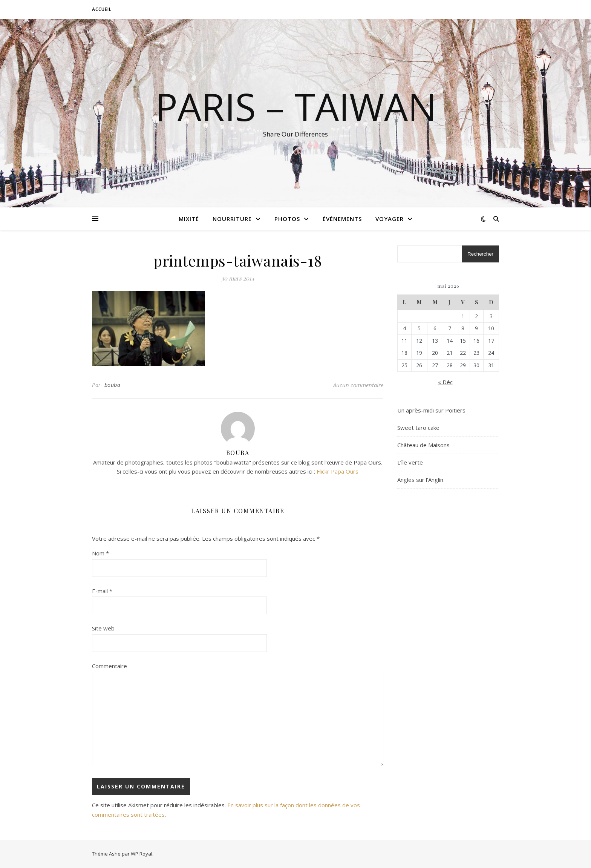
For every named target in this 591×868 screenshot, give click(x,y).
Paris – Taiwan (296, 106)
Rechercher (480, 254)
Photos (287, 219)
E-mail (102, 591)
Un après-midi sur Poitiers (431, 410)
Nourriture (232, 219)
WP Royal (142, 854)
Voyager (390, 219)
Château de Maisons (423, 445)
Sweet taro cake (418, 428)
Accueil (102, 9)
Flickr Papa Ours (338, 471)
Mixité (189, 219)
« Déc (445, 382)
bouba (113, 385)
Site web (103, 628)
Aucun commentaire (358, 385)
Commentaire (109, 666)
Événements (342, 219)
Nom (100, 553)
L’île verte (410, 462)
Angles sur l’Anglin (420, 480)
